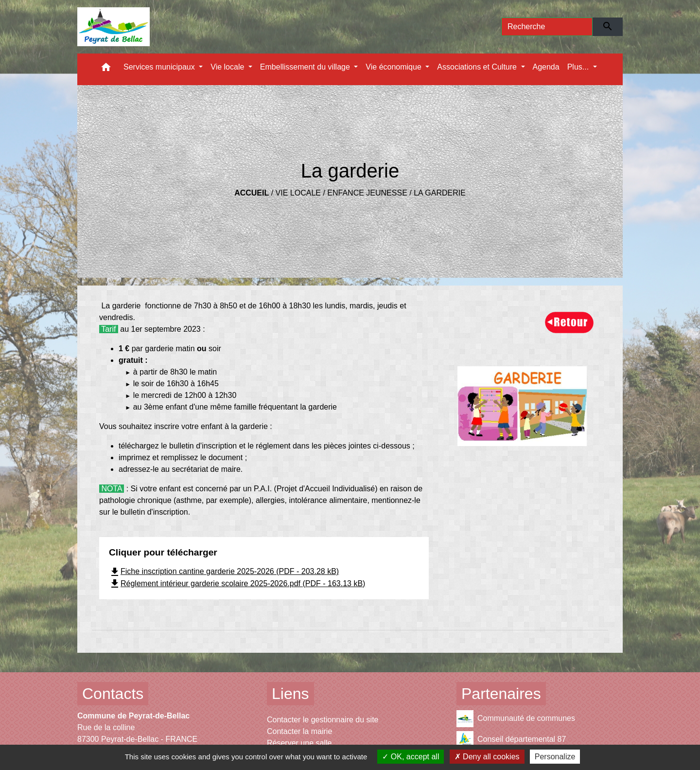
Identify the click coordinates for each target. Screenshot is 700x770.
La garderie (440, 193)
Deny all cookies (487, 757)
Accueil (252, 193)
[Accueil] (114, 27)
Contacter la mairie (299, 731)
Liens (290, 694)
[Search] (547, 27)
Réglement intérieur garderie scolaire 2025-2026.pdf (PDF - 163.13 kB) (237, 583)
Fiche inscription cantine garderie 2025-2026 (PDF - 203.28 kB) (224, 571)
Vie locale (298, 193)
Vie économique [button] (394, 67)
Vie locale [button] (228, 67)
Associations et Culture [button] (478, 67)
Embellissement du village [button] (306, 67)
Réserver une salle (299, 743)
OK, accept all (411, 757)
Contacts (113, 694)
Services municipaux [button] (160, 67)
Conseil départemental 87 (511, 740)
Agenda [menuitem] (546, 67)
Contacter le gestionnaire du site (323, 720)
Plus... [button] (579, 67)
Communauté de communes (516, 719)
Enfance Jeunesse (367, 193)
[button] (106, 69)
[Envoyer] (608, 27)
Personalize (555, 757)
